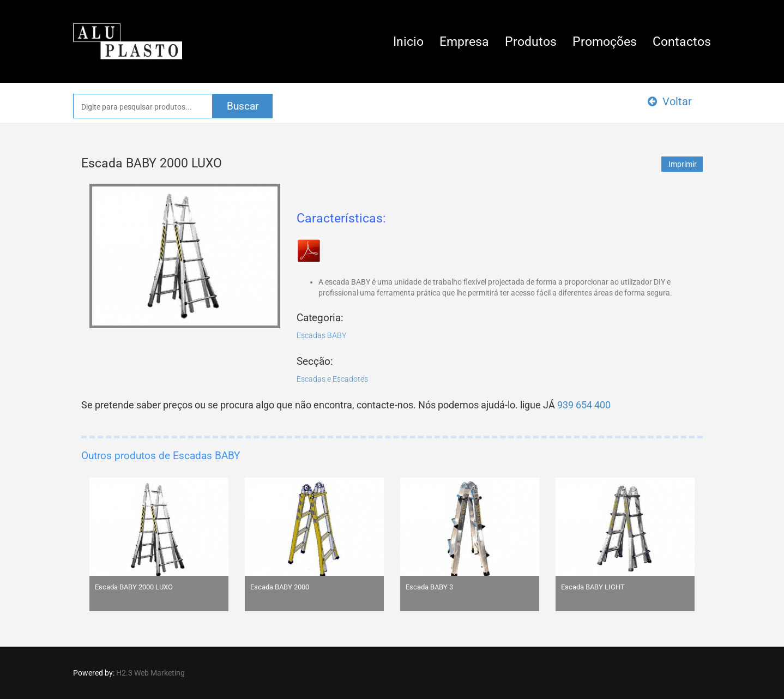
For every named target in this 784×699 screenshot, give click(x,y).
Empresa (464, 42)
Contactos (682, 42)
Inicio (408, 42)
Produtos (531, 42)
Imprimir (683, 164)
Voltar (670, 101)
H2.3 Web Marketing (150, 673)
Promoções (605, 42)
